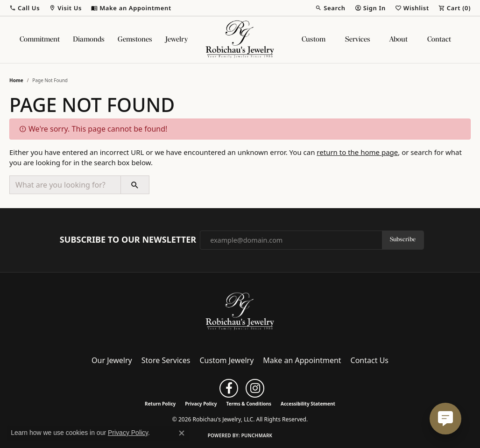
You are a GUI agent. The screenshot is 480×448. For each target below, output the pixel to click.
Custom (314, 40)
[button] (25, 8)
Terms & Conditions (249, 404)
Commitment (40, 40)
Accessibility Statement (308, 404)
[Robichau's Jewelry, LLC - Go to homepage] (240, 311)
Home (16, 80)
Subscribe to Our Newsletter (128, 240)
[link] (131, 8)
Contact (439, 40)
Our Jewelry (112, 360)
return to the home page (357, 152)
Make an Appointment (302, 360)
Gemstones (135, 40)
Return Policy (160, 404)
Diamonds (89, 40)
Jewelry (176, 40)
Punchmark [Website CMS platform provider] (257, 435)
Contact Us (370, 360)
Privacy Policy (201, 404)
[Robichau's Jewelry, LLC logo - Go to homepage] (240, 40)
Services (358, 40)
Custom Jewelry (227, 360)
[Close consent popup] (182, 433)
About (399, 40)
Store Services (166, 360)
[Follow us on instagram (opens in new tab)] (255, 388)
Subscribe (403, 240)
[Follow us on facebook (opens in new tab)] (229, 388)
